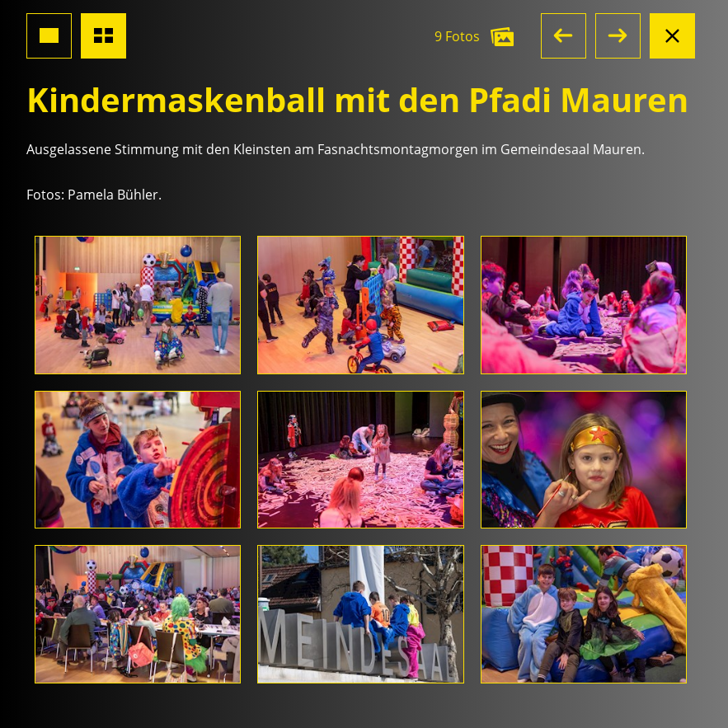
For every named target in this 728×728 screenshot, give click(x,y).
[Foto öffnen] (138, 305)
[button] (564, 36)
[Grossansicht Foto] (49, 36)
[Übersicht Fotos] (103, 36)
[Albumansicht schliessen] (672, 36)
